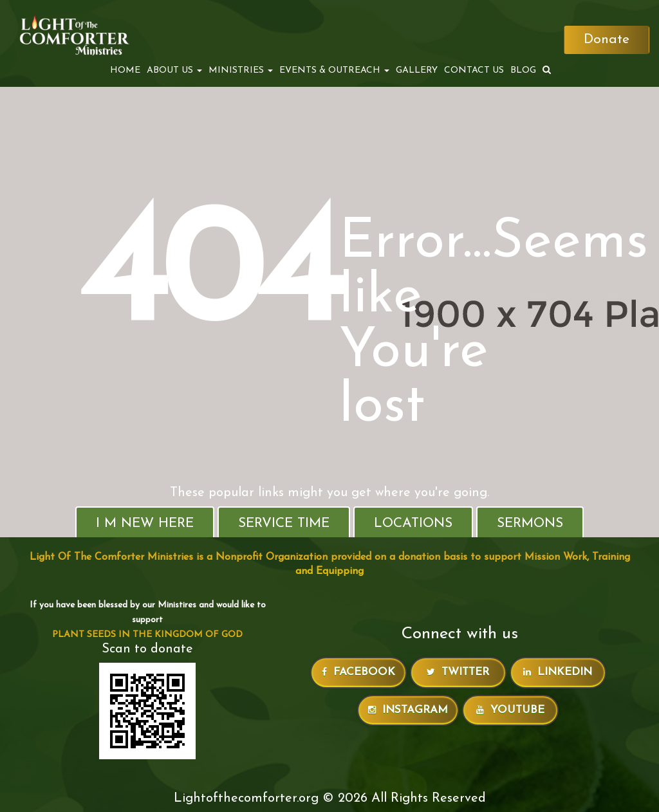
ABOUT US (174, 70)
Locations (413, 523)
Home (125, 70)
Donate (607, 40)
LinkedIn (558, 672)
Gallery (417, 70)
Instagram (408, 710)
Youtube (510, 710)
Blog (523, 70)
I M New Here (145, 523)
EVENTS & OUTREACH (334, 70)
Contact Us (474, 70)
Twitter (458, 672)
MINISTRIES (241, 70)
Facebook (358, 672)
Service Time (284, 523)
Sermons (530, 523)
